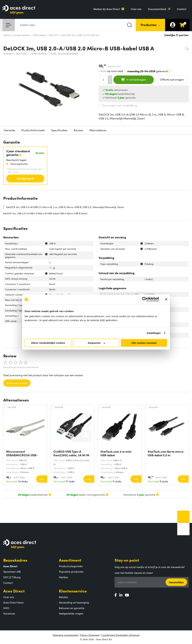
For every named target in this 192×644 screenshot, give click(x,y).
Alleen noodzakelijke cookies (48, 343)
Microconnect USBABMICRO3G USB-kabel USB (22, 453)
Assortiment (70, 560)
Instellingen (154, 333)
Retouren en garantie (72, 608)
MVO (6, 608)
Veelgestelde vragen (71, 613)
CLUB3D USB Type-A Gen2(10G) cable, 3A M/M (71, 453)
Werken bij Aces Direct (107, 9)
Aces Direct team (13, 602)
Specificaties (59, 130)
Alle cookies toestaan (144, 343)
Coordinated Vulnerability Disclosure (120, 635)
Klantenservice (73, 591)
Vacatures (9, 613)
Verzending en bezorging (74, 602)
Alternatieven (98, 130)
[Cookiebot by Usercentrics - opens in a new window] (145, 299)
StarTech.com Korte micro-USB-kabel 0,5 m (166, 453)
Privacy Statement (90, 635)
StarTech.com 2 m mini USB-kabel (116, 453)
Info (42, 479)
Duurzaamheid (157, 9)
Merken (64, 577)
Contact (182, 9)
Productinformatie (33, 130)
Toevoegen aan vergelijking (118, 105)
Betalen (64, 597)
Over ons (136, 9)
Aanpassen (96, 343)
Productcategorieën (71, 566)
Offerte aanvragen (172, 79)
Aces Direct (14, 591)
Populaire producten (71, 571)
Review (78, 130)
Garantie (9, 130)
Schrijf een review (17, 383)
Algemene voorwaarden (65, 635)
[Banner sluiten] (166, 299)
